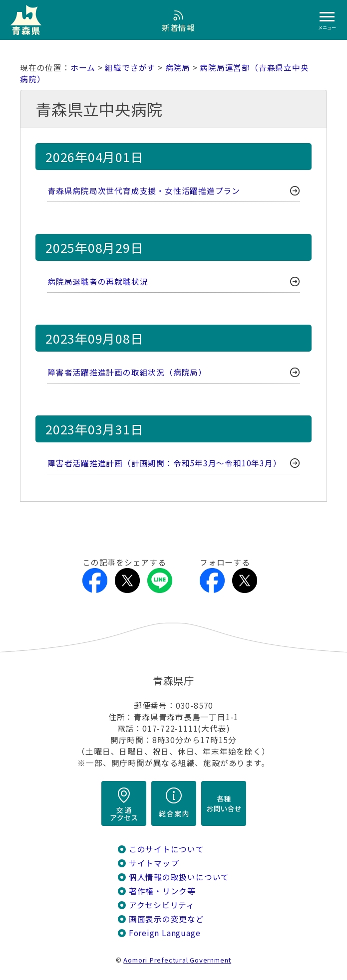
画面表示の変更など (167, 919)
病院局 (178, 68)
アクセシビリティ (162, 905)
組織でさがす (130, 68)
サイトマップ (154, 863)
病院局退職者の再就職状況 (98, 282)
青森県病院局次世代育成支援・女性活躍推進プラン (144, 191)
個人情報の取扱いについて (179, 877)
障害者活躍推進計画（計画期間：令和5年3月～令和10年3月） (165, 463)
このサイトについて (167, 849)
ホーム (83, 68)
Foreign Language (165, 933)
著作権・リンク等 (162, 891)
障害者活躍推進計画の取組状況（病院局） (127, 372)
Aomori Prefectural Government (177, 960)
